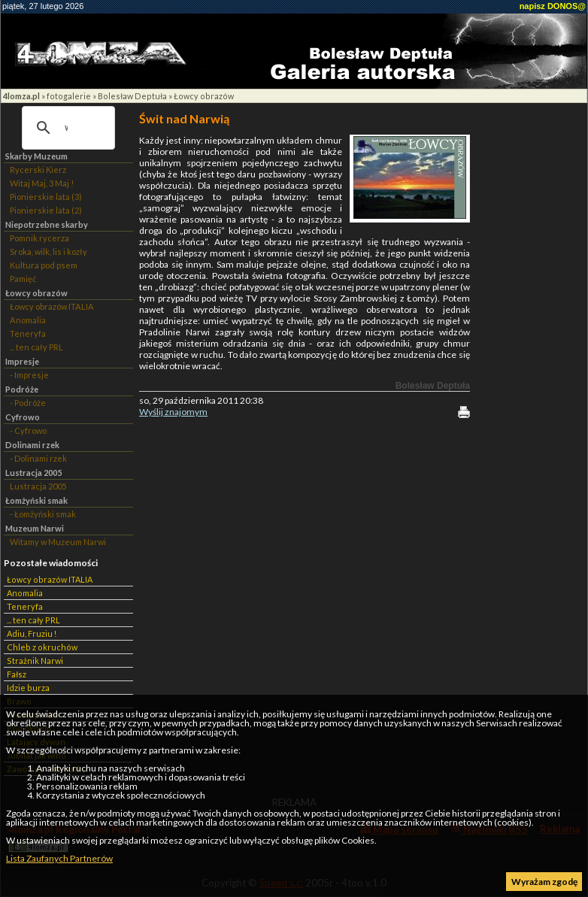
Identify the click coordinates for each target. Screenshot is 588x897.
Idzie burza (28, 688)
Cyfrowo (23, 417)
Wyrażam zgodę (544, 882)
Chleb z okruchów (42, 647)
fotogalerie (69, 96)
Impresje (22, 361)
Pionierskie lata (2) (46, 210)
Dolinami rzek (32, 445)
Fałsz (17, 674)
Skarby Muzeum (36, 156)
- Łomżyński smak (43, 514)
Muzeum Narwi (35, 528)
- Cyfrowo (28, 430)
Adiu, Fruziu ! (32, 633)
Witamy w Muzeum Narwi (58, 542)
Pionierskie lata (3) (46, 197)
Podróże (22, 389)
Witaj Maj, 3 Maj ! (42, 183)
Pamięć (23, 279)
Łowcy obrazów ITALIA (52, 306)
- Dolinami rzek (38, 458)
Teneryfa (28, 333)
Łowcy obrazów (204, 96)
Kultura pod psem (44, 265)
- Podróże (28, 403)
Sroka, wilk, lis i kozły (48, 252)
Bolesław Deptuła (132, 96)
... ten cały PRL (36, 347)
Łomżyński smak (36, 500)
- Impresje (29, 375)
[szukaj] (66, 128)
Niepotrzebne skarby (47, 224)
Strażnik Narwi (35, 661)
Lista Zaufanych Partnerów (59, 858)
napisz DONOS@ (553, 6)
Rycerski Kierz (38, 170)
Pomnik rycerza (39, 238)
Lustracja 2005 (33, 473)
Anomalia (28, 320)
